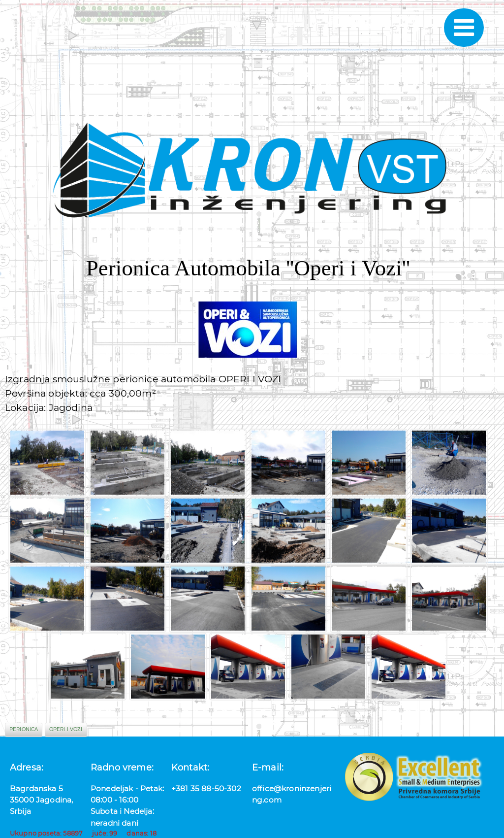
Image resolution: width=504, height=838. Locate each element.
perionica (24, 729)
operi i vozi (66, 729)
